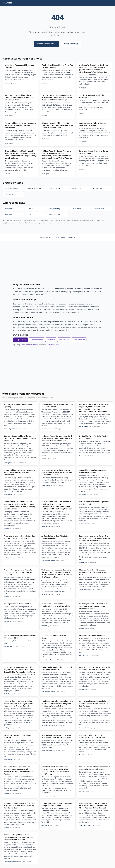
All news (30, 209)
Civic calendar (76, 209)
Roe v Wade (9, 194)
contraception (76, 188)
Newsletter (9, 214)
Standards (71, 237)
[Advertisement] (58, 260)
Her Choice (7, 3)
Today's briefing (21, 340)
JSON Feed (51, 340)
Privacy (64, 237)
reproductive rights (11, 188)
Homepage (9, 209)
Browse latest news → (46, 44)
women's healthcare (34, 188)
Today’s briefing (71, 44)
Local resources (98, 209)
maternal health (99, 188)
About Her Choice (55, 214)
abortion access (54, 188)
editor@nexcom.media (30, 345)
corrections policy (54, 345)
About (51, 237)
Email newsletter (37, 340)
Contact (29, 214)
